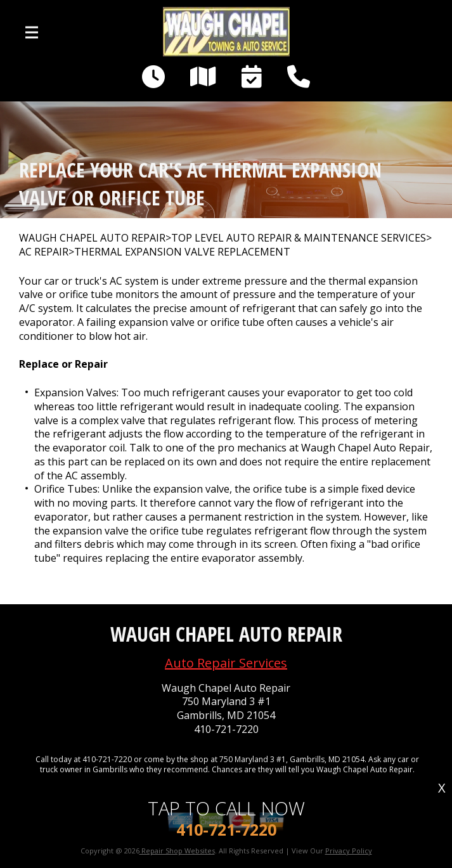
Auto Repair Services (226, 663)
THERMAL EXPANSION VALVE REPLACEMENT (182, 252)
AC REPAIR (44, 252)
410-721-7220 (226, 729)
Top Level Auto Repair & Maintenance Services (299, 238)
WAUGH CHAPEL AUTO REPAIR (92, 238)
